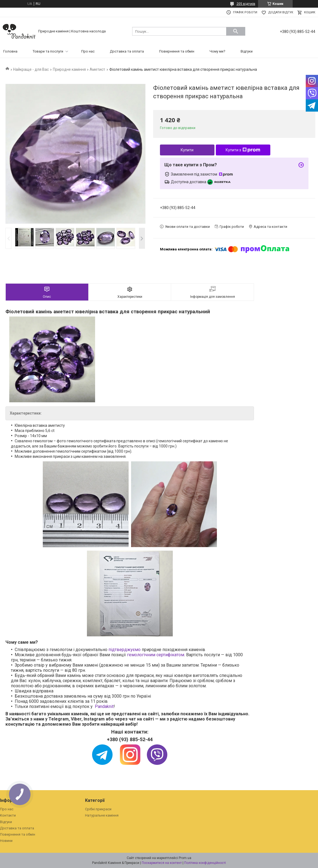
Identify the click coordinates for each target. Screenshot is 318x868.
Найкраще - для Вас (31, 69)
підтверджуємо (125, 650)
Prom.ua (185, 858)
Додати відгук (281, 12)
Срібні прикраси (98, 809)
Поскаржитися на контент (162, 863)
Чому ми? (217, 51)
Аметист (97, 69)
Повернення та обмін (177, 51)
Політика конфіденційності (205, 863)
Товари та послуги (48, 51)
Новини (6, 841)
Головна (10, 51)
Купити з (243, 150)
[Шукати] (236, 31)
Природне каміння (69, 69)
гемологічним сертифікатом (156, 655)
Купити (187, 150)
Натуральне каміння (102, 815)
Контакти (8, 815)
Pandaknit (104, 706)
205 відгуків (246, 4)
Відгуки (247, 51)
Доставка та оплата (127, 51)
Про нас (88, 51)
